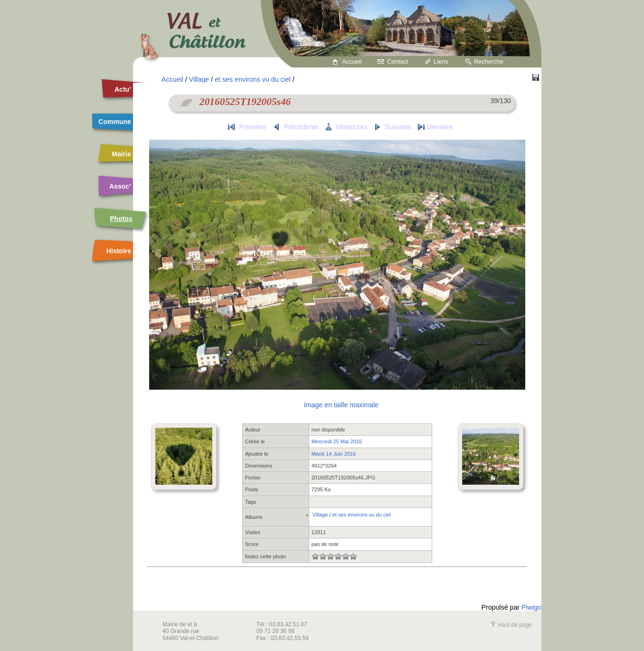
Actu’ (123, 89)
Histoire (119, 251)
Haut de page (511, 625)
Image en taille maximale (341, 405)
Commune (115, 122)
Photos (121, 219)
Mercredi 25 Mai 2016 (337, 441)
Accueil (352, 62)
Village (199, 79)
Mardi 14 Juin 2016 (334, 454)
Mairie (122, 154)
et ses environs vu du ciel (253, 79)
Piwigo (531, 607)
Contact (398, 62)
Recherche (489, 62)
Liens (441, 62)
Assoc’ (120, 186)
